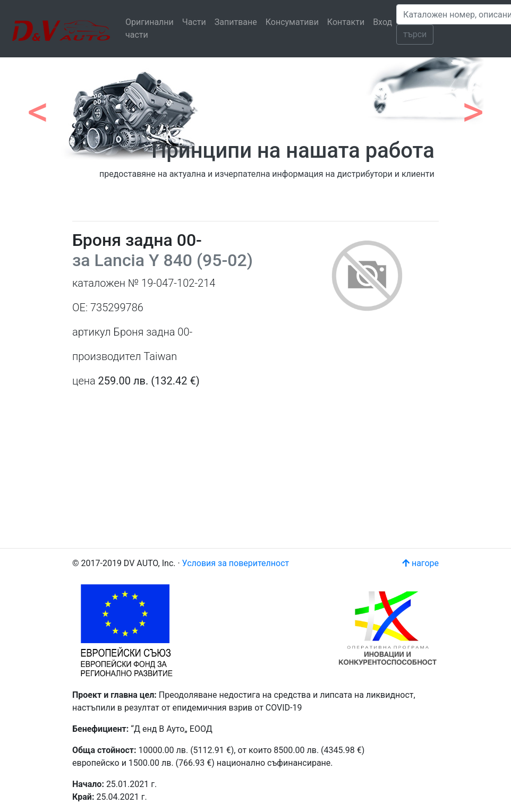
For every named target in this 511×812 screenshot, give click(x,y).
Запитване (236, 22)
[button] (38, 106)
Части (194, 22)
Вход (382, 22)
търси (415, 34)
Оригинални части (150, 28)
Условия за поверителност (236, 563)
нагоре (420, 563)
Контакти (346, 22)
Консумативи (292, 22)
